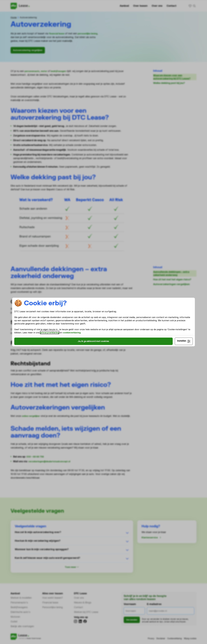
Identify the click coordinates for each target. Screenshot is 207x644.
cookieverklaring (58, 335)
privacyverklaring (150, 332)
